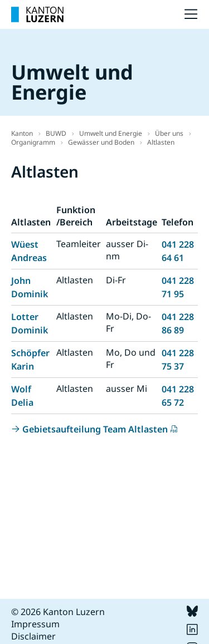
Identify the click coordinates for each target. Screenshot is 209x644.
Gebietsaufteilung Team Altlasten (95, 429)
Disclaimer (33, 636)
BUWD (56, 133)
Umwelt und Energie (111, 133)
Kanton (22, 133)
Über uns (169, 133)
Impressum (35, 624)
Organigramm (33, 142)
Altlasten (161, 142)
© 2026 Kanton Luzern (58, 612)
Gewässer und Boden (101, 142)
